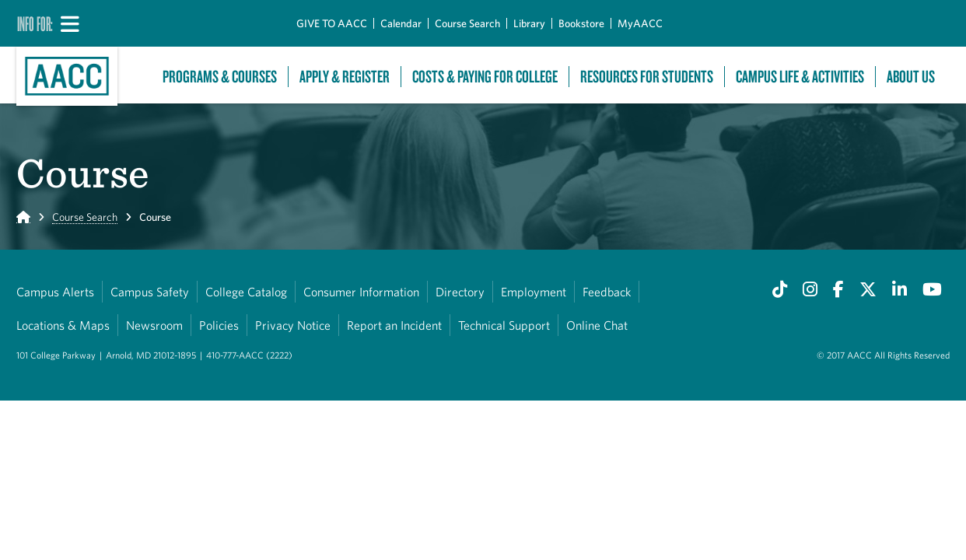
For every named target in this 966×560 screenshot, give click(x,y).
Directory (460, 292)
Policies (219, 325)
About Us (911, 77)
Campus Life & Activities (800, 77)
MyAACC (640, 23)
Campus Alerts (55, 292)
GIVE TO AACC (332, 23)
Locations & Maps (63, 325)
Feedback (607, 292)
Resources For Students (647, 77)
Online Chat (597, 325)
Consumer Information (361, 292)
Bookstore (581, 23)
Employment (534, 292)
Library (529, 23)
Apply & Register (345, 77)
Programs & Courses (220, 77)
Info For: (35, 23)
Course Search (467, 23)
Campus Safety (150, 292)
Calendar (401, 23)
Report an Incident (394, 325)
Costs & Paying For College (485, 77)
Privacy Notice (293, 325)
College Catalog (246, 292)
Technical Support (504, 325)
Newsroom (154, 325)
